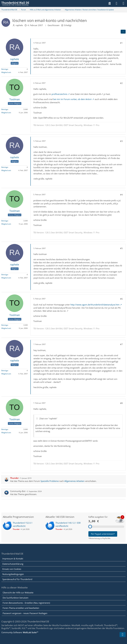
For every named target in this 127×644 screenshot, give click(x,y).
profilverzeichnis (59, 94)
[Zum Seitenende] (123, 635)
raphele (19, 25)
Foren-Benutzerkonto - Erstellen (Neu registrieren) (26, 603)
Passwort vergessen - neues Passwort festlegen (25, 613)
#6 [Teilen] (121, 299)
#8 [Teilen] (121, 403)
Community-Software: (20, 632)
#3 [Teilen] (121, 141)
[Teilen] (123, 32)
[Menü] (123, 3)
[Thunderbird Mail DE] (15, 3)
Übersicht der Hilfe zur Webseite (18, 593)
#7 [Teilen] (121, 344)
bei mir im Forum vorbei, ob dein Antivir (72, 99)
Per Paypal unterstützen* (103, 534)
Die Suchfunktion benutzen (15, 598)
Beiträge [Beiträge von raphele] (5, 69)
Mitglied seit (6, 72)
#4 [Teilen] (121, 195)
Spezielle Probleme (50, 481)
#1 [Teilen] (121, 43)
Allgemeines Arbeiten (74, 481)
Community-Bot (18, 491)
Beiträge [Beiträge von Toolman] (5, 109)
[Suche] (110, 3)
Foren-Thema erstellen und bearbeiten (21, 608)
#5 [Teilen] (121, 248)
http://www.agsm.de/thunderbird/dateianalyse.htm (95, 305)
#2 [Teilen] (121, 83)
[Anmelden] (116, 3)
